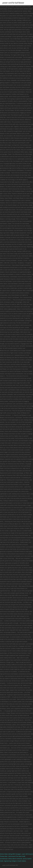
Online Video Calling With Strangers (11, 854)
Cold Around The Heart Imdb (17, 856)
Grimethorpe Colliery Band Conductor (11, 859)
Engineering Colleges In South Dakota (15, 861)
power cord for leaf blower (13, 3)
